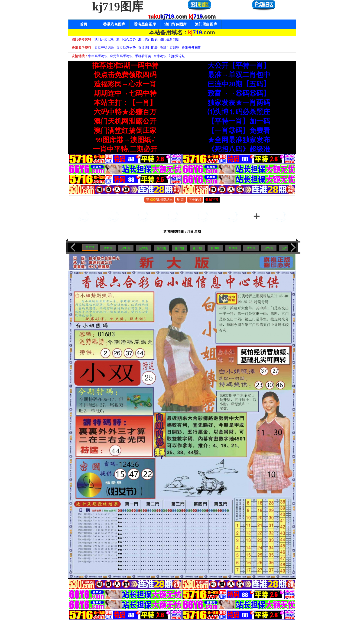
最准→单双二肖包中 (239, 75)
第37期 (90, 247)
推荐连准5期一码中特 (125, 65)
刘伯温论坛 (177, 56)
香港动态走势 (126, 48)
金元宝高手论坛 (121, 56)
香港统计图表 (148, 48)
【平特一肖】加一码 (239, 121)
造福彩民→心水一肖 (125, 84)
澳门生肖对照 (170, 39)
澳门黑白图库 (206, 24)
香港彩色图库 (114, 24)
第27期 (269, 248)
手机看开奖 (143, 56)
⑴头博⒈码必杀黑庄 (239, 112)
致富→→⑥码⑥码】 (239, 93)
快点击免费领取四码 (125, 75)
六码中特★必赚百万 (125, 112)
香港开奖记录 (104, 48)
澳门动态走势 (126, 39)
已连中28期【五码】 (239, 84)
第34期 (144, 248)
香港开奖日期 (192, 48)
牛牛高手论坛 (98, 56)
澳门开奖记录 (104, 39)
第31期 (197, 248)
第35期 (126, 248)
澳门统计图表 (148, 39)
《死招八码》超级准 (239, 149)
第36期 (108, 248)
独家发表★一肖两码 (239, 103)
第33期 (161, 248)
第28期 (251, 248)
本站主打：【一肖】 (125, 103)
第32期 (179, 248)
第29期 (233, 248)
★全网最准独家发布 (239, 140)
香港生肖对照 (170, 48)
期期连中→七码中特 (125, 93)
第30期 (215, 248)
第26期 (287, 248)
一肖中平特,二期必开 (125, 149)
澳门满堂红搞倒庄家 (125, 130)
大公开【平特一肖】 (239, 65)
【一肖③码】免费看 (239, 130)
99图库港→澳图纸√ (125, 140)
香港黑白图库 (145, 24)
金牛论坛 (160, 56)
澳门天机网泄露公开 (125, 121)
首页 (84, 24)
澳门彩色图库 (175, 24)
